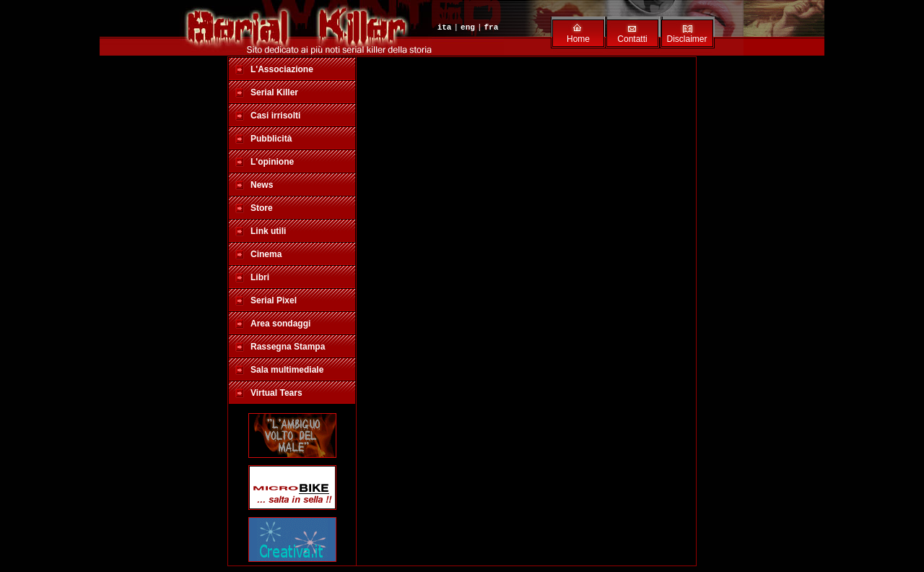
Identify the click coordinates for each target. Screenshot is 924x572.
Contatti (632, 39)
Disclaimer (687, 39)
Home (578, 39)
